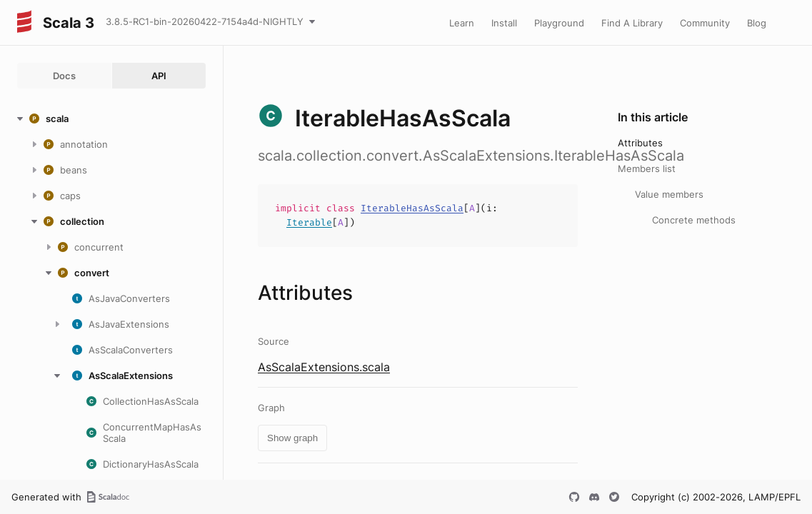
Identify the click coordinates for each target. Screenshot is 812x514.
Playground (559, 23)
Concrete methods (694, 220)
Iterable (309, 222)
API (159, 76)
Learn (462, 23)
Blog (757, 23)
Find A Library (632, 23)
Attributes (640, 143)
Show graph (292, 438)
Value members (669, 194)
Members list (647, 168)
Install (504, 23)
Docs (64, 76)
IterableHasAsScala (412, 208)
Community (705, 23)
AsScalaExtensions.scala (324, 367)
